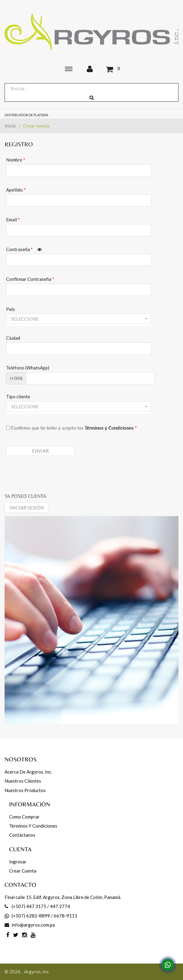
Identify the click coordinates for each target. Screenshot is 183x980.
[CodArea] (90, 378)
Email (13, 219)
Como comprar (24, 817)
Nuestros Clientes (23, 781)
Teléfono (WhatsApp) (28, 368)
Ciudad (13, 338)
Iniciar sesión (26, 508)
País (11, 309)
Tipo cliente (18, 396)
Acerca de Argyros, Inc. (28, 772)
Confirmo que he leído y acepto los (74, 428)
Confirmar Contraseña (30, 279)
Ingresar (18, 862)
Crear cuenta (23, 871)
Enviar (40, 451)
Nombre (16, 160)
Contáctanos (22, 835)
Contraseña (24, 249)
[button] (79, 319)
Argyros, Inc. (37, 971)
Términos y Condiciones (111, 428)
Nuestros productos (25, 790)
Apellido (16, 190)
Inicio (10, 126)
